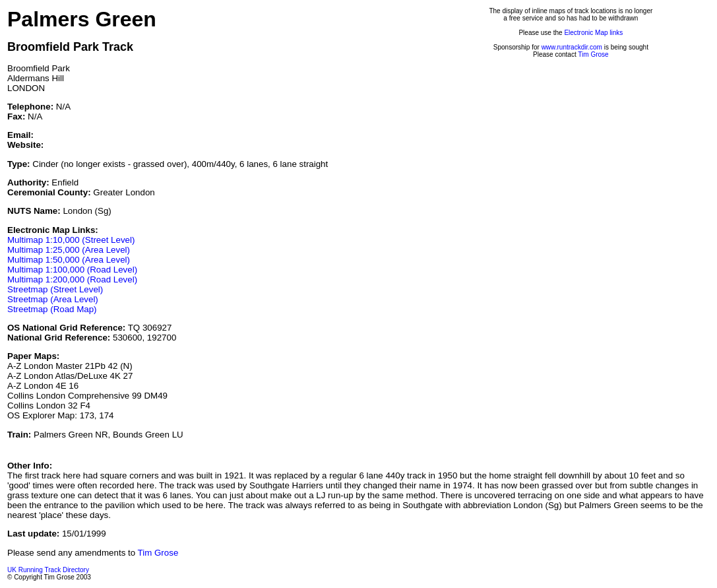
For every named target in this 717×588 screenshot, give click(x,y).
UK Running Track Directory (48, 570)
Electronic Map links (593, 33)
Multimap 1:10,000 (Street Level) (71, 240)
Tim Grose (593, 54)
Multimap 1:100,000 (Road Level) (72, 270)
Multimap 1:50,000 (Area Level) (69, 260)
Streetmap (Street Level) (55, 289)
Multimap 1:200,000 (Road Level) (72, 279)
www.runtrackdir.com (572, 47)
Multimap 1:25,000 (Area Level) (69, 250)
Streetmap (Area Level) (53, 299)
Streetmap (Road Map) (52, 309)
